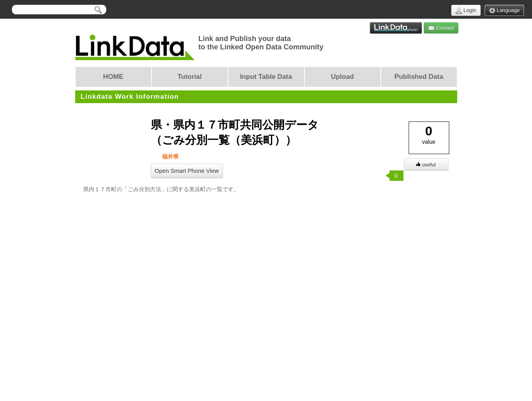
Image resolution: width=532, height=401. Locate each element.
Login (466, 11)
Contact (441, 28)
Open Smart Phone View (187, 171)
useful (426, 165)
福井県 (170, 156)
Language (504, 11)
